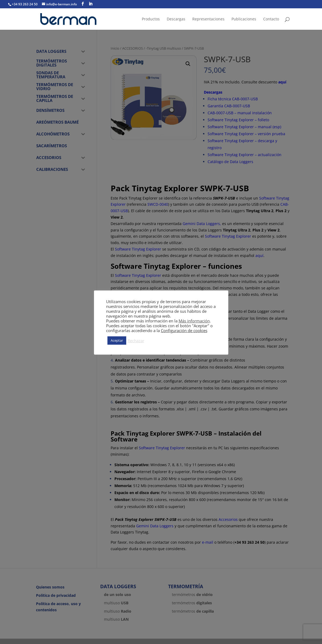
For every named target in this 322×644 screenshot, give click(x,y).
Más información (194, 321)
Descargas (176, 19)
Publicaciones (244, 19)
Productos (151, 19)
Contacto (271, 19)
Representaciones (208, 19)
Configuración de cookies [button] (184, 330)
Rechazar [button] (136, 341)
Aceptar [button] (117, 340)
